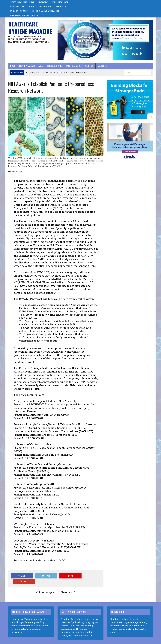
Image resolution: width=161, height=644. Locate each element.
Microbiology (61, 6)
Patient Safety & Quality (19, 11)
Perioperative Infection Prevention (46, 11)
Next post (68, 587)
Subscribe (102, 66)
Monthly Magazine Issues (31, 66)
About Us (89, 66)
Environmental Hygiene (60, 2)
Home (12, 66)
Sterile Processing (17, 6)
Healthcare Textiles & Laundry (40, 6)
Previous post (46, 587)
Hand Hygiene (43, 2)
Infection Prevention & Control (22, 2)
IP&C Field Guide (73, 66)
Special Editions (54, 66)
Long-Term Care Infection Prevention (24, 15)
